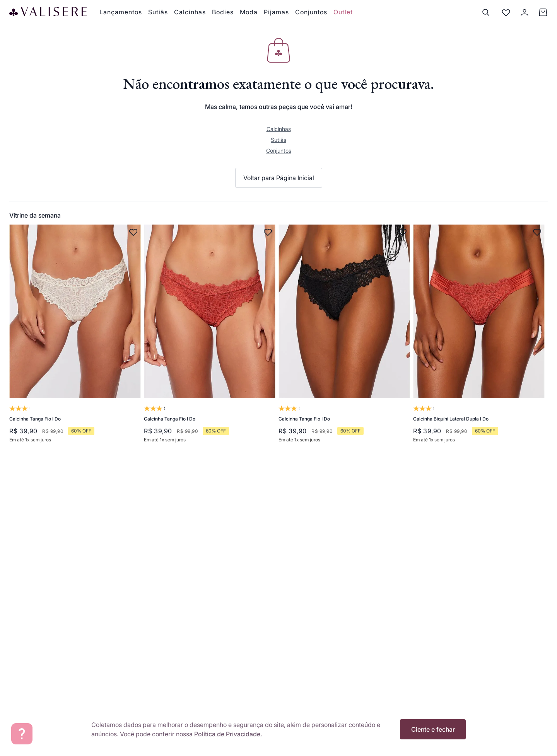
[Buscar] (486, 12)
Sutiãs (278, 140)
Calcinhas (279, 129)
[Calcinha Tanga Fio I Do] (75, 338)
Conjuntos (279, 151)
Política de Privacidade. (228, 734)
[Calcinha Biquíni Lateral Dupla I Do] (479, 338)
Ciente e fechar (433, 729)
